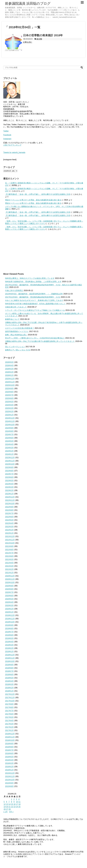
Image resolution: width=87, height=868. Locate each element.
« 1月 (5, 812)
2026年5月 (9, 362)
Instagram (7, 139)
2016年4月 (9, 760)
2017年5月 (9, 717)
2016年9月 (9, 744)
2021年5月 (9, 559)
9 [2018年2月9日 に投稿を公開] (14, 802)
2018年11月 (10, 658)
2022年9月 (9, 507)
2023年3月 (9, 487)
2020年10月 (10, 582)
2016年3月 (9, 763)
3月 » (11, 812)
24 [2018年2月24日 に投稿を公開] (17, 807)
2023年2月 (9, 490)
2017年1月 (9, 730)
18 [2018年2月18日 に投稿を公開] (19, 804)
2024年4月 (9, 444)
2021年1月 (9, 573)
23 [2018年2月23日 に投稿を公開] (14, 807)
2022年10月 (10, 504)
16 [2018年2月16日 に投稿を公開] (14, 804)
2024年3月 (9, 448)
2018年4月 (9, 681)
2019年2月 (9, 648)
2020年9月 (9, 586)
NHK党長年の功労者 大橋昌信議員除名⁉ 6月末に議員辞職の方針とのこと (35, 304)
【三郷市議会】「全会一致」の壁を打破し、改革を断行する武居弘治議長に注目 (38, 194)
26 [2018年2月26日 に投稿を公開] (5, 809)
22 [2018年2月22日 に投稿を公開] (12, 807)
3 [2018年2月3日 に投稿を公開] (16, 799)
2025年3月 (9, 408)
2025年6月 (9, 398)
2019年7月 (9, 632)
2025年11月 (10, 382)
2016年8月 (9, 747)
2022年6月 (9, 517)
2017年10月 (10, 701)
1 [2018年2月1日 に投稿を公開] (11, 799)
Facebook (7, 135)
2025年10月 (10, 385)
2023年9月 (9, 467)
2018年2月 (9, 688)
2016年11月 (10, 737)
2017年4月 (9, 721)
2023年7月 (9, 474)
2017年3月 (9, 724)
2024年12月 (10, 418)
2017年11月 (10, 698)
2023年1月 (9, 494)
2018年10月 (10, 661)
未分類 (39, 39)
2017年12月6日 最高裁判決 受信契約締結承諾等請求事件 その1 (33, 297)
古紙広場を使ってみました (16, 307)
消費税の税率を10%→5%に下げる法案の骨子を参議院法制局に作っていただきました (40, 341)
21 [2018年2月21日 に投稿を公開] (10, 807)
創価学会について (12, 319)
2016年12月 (10, 734)
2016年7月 (9, 750)
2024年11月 (10, 421)
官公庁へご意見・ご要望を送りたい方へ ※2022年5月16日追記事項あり (35, 338)
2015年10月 (10, 780)
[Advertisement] (43, 251)
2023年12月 (10, 458)
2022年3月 (9, 527)
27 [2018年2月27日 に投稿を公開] (7, 809)
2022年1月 (9, 533)
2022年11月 (10, 500)
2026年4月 (9, 365)
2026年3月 (9, 369)
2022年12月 (10, 497)
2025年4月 (9, 405)
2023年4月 (9, 484)
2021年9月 (9, 546)
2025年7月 (9, 395)
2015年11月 (10, 776)
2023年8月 (9, 471)
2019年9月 (9, 625)
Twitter (6, 131)
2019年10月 (10, 622)
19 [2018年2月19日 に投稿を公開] (5, 807)
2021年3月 (9, 566)
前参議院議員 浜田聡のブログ (28, 3)
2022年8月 (9, 510)
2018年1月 (9, 691)
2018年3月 (9, 684)
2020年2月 (9, 609)
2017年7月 (9, 711)
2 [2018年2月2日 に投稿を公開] (14, 799)
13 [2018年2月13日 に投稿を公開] (7, 804)
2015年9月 (9, 783)
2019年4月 (9, 642)
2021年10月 (10, 543)
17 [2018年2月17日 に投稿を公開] (17, 804)
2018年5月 (9, 678)
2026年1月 (9, 375)
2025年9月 (9, 388)
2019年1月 (9, 652)
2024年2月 (9, 451)
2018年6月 (9, 675)
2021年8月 (9, 550)
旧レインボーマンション (15, 347)
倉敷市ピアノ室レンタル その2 (18, 350)
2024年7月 (9, 435)
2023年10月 (10, 464)
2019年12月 (10, 615)
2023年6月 (9, 477)
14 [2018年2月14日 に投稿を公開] (10, 804)
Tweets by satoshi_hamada (14, 152)
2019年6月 (9, 635)
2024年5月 (9, 441)
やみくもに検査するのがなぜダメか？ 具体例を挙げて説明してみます (34, 300)
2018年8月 (9, 668)
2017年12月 (10, 694)
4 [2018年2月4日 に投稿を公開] (19, 799)
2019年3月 (9, 645)
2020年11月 (10, 579)
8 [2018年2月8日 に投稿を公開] (11, 802)
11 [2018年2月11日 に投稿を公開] (19, 802)
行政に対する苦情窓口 (14, 291)
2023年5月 (9, 481)
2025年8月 (9, 392)
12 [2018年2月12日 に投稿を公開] (5, 804)
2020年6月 (9, 596)
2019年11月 (10, 619)
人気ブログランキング (12, 145)
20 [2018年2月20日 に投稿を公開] (7, 807)
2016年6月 (9, 753)
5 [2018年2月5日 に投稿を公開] (4, 802)
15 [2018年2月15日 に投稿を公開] (12, 804)
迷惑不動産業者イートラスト (17, 331)
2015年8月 (9, 786)
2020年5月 (9, 599)
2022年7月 (9, 513)
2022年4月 (9, 523)
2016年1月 (9, 770)
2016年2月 (9, 767)
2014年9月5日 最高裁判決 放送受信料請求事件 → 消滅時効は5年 (34, 294)
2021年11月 (10, 540)
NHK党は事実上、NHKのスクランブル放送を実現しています (30, 278)
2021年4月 (9, 563)
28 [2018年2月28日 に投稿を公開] (10, 809)
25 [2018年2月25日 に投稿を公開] (19, 807)
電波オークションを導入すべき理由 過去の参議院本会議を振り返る (33, 200)
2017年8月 (9, 707)
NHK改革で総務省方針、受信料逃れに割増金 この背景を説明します (33, 282)
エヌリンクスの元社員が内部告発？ (20, 328)
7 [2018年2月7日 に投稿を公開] (9, 802)
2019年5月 (9, 638)
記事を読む (28, 42)
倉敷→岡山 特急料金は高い (16, 335)
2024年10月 (10, 425)
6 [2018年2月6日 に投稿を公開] (7, 802)
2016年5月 (9, 757)
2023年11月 (10, 461)
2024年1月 (9, 454)
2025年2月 (9, 411)
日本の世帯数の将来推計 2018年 (43, 35)
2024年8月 (9, 431)
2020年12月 (10, 576)
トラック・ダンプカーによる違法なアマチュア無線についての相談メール (35, 310)
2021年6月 (9, 556)
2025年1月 (9, 415)
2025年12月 (10, 379)
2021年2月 (9, 569)
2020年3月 (9, 605)
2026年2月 (9, 372)
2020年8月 (9, 589)
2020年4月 (9, 602)
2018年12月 (10, 655)
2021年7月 (9, 553)
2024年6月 (9, 438)
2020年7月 (9, 592)
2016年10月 (10, 740)
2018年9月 (9, 665)
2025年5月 (9, 402)
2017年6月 (9, 714)
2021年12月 (10, 536)
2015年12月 (10, 773)
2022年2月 (9, 530)
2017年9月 (9, 704)
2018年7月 (9, 671)
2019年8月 (9, 628)
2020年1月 (9, 612)
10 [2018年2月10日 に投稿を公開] (17, 802)
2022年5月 (9, 520)
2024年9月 (9, 428)
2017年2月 (9, 727)
